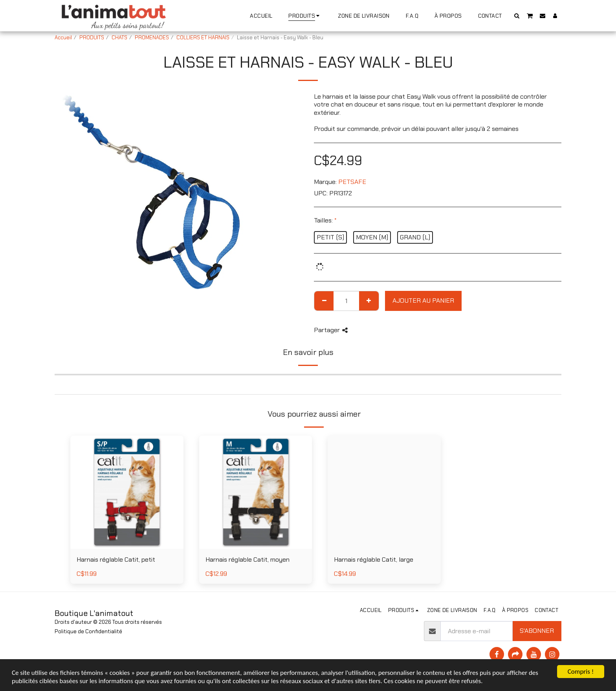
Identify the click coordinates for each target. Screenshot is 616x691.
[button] (517, 16)
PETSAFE (352, 182)
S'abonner (537, 631)
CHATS (119, 38)
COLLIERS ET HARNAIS (203, 38)
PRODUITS (92, 38)
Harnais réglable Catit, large (374, 560)
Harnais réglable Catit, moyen (247, 560)
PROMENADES (152, 38)
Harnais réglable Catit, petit (116, 560)
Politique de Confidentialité (88, 631)
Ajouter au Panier (423, 300)
